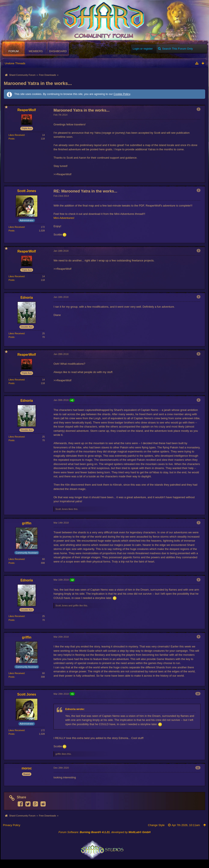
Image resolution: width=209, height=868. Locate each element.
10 (198, 694)
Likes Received (17, 135)
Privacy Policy (12, 825)
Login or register (143, 49)
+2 (72, 580)
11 (198, 768)
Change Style (156, 825)
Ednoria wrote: (75, 709)
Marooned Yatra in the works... (38, 83)
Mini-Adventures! (64, 218)
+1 (72, 400)
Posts (12, 139)
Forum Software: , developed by (104, 832)
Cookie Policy (122, 94)
